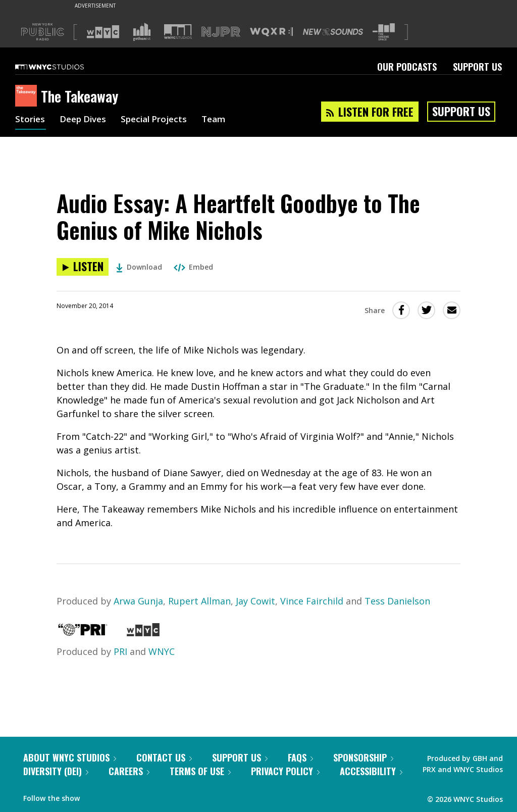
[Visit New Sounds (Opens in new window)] (333, 32)
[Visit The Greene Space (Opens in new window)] (384, 32)
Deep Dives (86, 120)
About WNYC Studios (70, 757)
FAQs (300, 757)
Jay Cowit (255, 601)
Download (139, 267)
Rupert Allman (199, 601)
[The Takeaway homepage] (28, 96)
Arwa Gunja (138, 601)
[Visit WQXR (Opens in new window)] (271, 32)
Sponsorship (363, 757)
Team (223, 120)
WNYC (162, 651)
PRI (120, 651)
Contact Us (164, 757)
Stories (31, 120)
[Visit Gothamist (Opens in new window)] (142, 32)
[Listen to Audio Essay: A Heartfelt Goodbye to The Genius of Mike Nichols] (83, 267)
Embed (193, 267)
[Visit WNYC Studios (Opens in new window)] (178, 32)
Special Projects (160, 120)
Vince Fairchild (312, 601)
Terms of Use (200, 771)
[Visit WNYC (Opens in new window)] (103, 32)
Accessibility (371, 771)
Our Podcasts (407, 67)
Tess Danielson (397, 601)
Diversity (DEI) (56, 771)
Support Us (477, 67)
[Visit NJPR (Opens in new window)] (221, 32)
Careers (129, 771)
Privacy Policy (285, 771)
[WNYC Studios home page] (62, 67)
